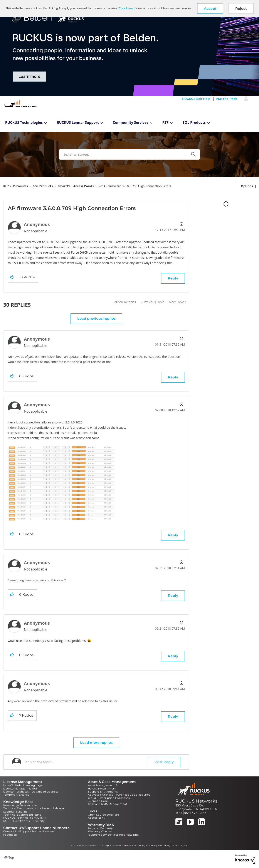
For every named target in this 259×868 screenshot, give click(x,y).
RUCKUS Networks (197, 801)
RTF (166, 122)
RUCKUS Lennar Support (78, 122)
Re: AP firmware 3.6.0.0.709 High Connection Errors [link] (135, 186)
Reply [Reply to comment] (173, 377)
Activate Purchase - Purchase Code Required (119, 795)
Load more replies (96, 743)
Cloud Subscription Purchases (109, 798)
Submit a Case (98, 801)
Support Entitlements (103, 792)
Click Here (126, 8)
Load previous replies (96, 319)
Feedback (10, 835)
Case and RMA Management (108, 804)
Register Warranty (100, 828)
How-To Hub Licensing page (23, 785)
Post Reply (164, 762)
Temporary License (16, 795)
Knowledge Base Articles (20, 805)
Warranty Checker (100, 831)
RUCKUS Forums (16, 186)
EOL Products (194, 122)
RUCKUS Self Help (196, 99)
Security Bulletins (15, 812)
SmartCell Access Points (76, 186)
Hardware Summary (102, 789)
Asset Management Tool (105, 785)
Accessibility (97, 818)
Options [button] (247, 186)
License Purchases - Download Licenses (31, 792)
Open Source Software (103, 815)
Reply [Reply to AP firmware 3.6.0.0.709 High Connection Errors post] (173, 278)
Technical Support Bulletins (22, 815)
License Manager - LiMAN (21, 789)
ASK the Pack (227, 99)
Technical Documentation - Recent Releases (34, 808)
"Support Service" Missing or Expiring (113, 835)
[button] (210, 8)
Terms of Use (129, 846)
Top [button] (11, 857)
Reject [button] (241, 9)
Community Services (130, 122)
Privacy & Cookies (147, 846)
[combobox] (129, 154)
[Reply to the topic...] (86, 762)
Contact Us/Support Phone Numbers (29, 831)
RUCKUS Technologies (24, 122)
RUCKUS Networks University (24, 821)
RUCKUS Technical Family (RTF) (25, 818)
